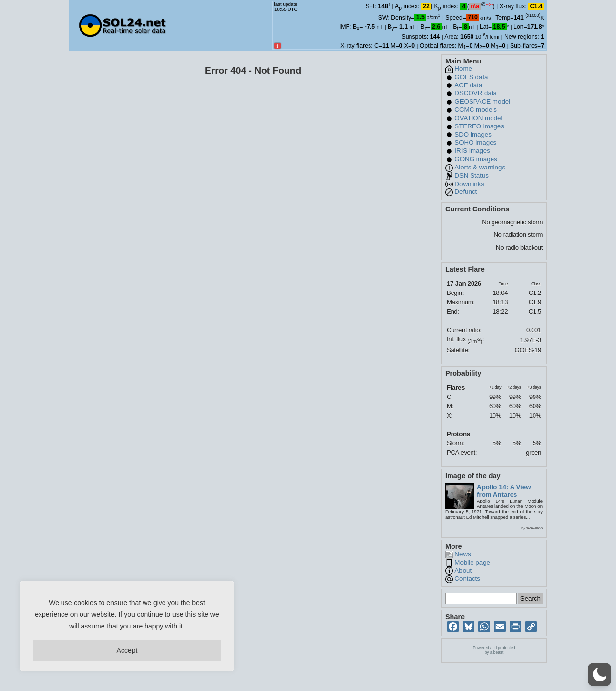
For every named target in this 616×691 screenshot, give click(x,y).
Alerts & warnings (480, 167)
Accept (127, 650)
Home (463, 69)
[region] (127, 626)
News (462, 554)
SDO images (473, 135)
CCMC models (476, 110)
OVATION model (478, 118)
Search (531, 598)
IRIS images (472, 151)
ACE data (468, 85)
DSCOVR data (476, 93)
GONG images (476, 159)
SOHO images (475, 142)
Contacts (467, 578)
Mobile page (472, 562)
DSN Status (472, 176)
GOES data (471, 77)
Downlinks (469, 184)
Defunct (466, 192)
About (463, 571)
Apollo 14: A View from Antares (504, 491)
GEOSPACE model (482, 101)
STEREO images (479, 126)
